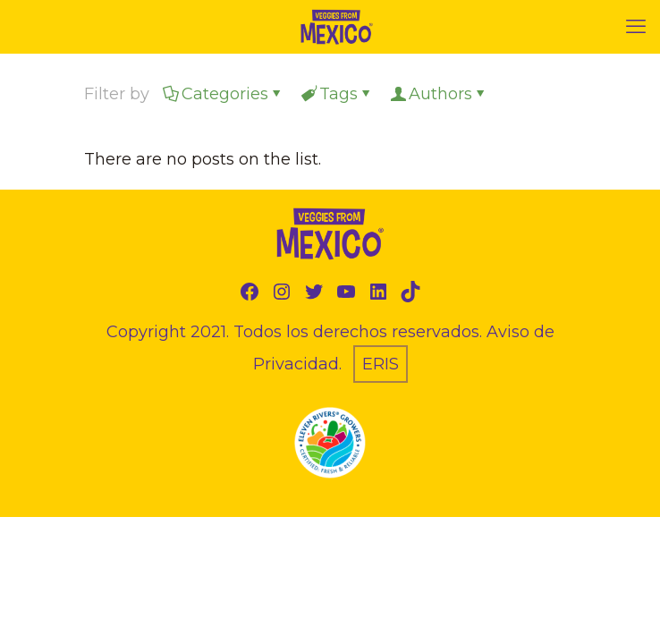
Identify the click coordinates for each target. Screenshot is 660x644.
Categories (224, 94)
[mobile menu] (636, 27)
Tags (337, 94)
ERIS (381, 364)
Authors (439, 94)
